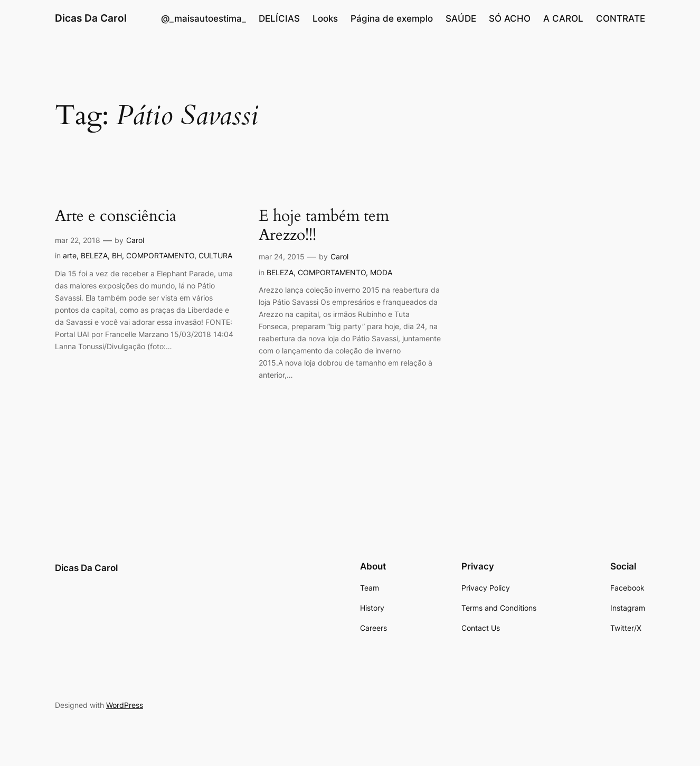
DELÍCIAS (279, 18)
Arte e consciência (116, 217)
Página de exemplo (392, 18)
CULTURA (215, 255)
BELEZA (94, 255)
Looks (325, 18)
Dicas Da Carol (91, 18)
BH (117, 255)
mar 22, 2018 (78, 240)
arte (70, 255)
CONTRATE (621, 18)
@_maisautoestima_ (204, 18)
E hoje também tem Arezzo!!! (324, 226)
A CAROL (563, 18)
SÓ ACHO (510, 18)
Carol (135, 240)
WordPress (125, 705)
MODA (381, 272)
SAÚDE (461, 18)
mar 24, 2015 (282, 256)
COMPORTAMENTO (160, 255)
